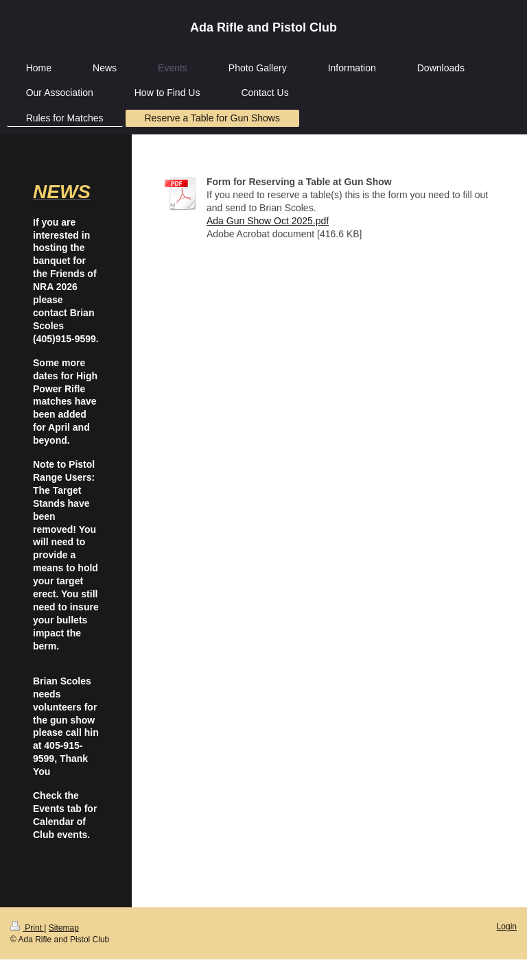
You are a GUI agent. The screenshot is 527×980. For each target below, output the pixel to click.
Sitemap (64, 928)
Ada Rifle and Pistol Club (263, 27)
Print (27, 928)
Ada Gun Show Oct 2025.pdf (268, 221)
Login (507, 927)
